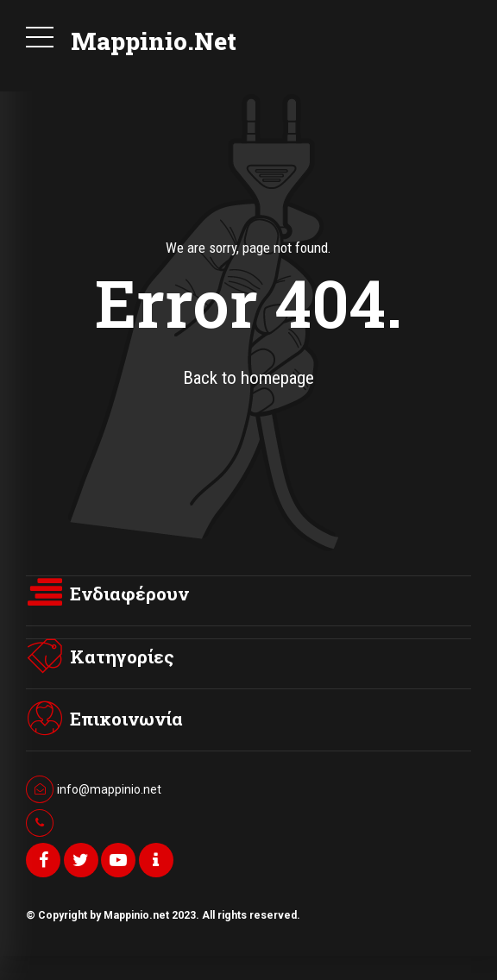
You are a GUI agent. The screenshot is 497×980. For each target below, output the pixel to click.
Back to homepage (248, 378)
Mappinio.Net (154, 41)
